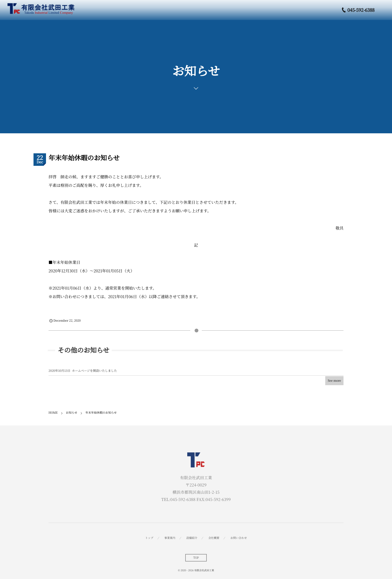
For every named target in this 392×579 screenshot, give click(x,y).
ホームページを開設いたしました (94, 373)
